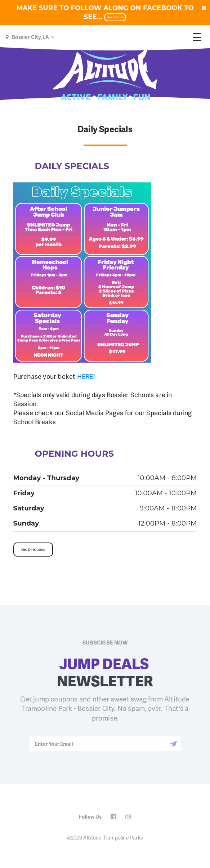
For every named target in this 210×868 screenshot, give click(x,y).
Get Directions (33, 549)
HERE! (86, 376)
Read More (115, 17)
